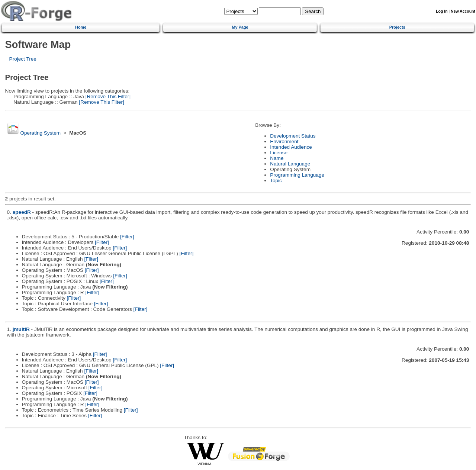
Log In (442, 11)
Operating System (40, 133)
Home (81, 27)
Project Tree (23, 59)
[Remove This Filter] (107, 96)
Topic (276, 181)
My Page (240, 27)
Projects (397, 27)
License (279, 153)
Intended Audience (291, 147)
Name (277, 158)
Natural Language (290, 164)
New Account (463, 11)
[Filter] (127, 237)
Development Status (293, 136)
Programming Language (297, 175)
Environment (284, 141)
